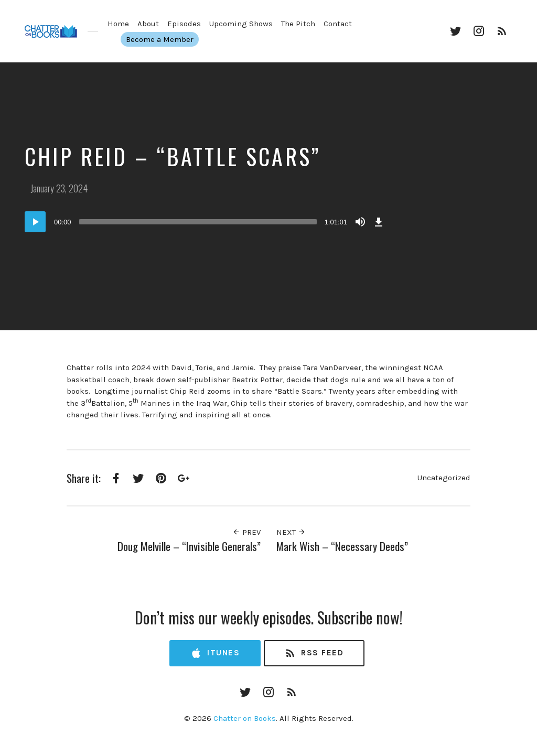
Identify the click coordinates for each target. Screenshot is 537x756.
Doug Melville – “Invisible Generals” (189, 546)
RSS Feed (314, 654)
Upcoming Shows (241, 24)
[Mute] (360, 222)
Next (291, 532)
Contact (338, 24)
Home (118, 24)
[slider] (198, 222)
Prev (246, 532)
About (148, 24)
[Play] (35, 222)
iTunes (215, 654)
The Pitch (298, 24)
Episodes (184, 24)
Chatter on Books (245, 718)
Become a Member (165, 39)
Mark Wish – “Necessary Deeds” (342, 546)
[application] (206, 222)
